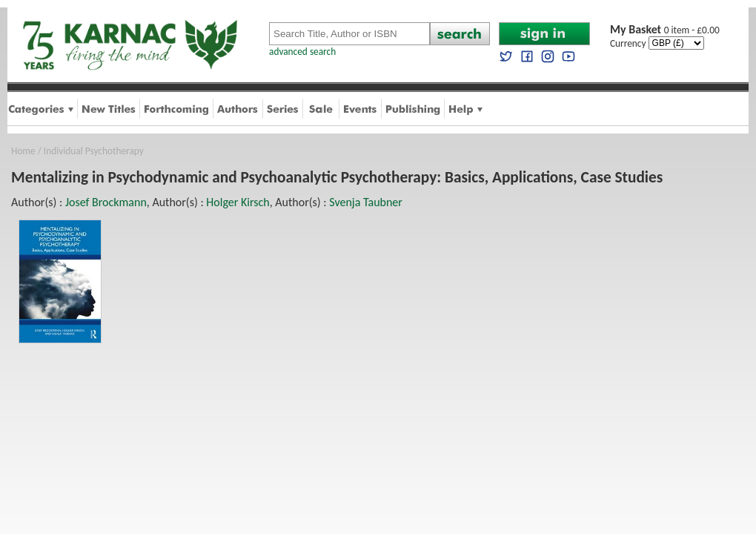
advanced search (302, 52)
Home (23, 151)
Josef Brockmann (106, 202)
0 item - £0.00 (665, 30)
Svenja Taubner (366, 202)
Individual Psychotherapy (94, 151)
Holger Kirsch (238, 202)
